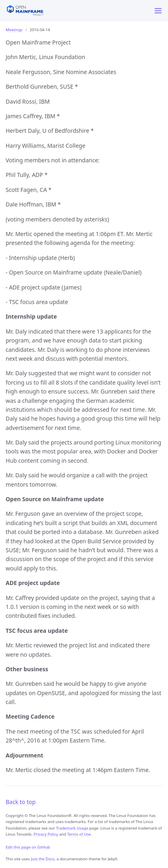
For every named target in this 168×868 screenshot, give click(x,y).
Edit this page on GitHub (28, 847)
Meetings (14, 30)
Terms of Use (79, 834)
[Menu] (158, 11)
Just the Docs (43, 859)
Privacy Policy (46, 834)
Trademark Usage (72, 828)
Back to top (21, 802)
